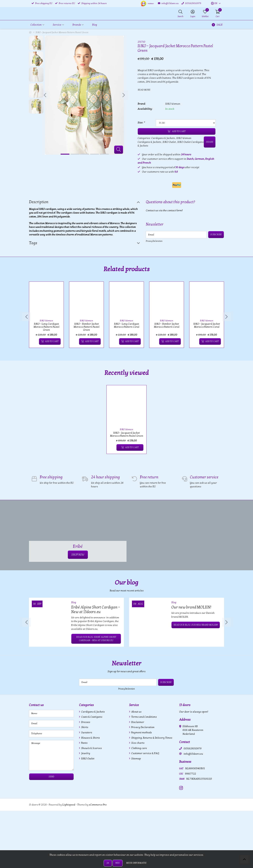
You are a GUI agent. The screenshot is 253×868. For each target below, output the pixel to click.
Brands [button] (77, 25)
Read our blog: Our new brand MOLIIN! (196, 625)
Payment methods (141, 733)
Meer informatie (136, 863)
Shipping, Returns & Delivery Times (151, 738)
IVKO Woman (173, 104)
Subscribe (216, 235)
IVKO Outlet (169, 142)
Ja (108, 863)
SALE (217, 25)
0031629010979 (193, 749)
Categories (86, 705)
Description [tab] (39, 202)
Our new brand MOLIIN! (191, 607)
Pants (84, 743)
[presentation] (45, 95)
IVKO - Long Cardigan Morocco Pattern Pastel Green (46, 327)
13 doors (185, 705)
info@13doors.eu (193, 754)
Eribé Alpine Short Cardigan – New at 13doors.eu (96, 610)
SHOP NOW (78, 555)
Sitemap (136, 759)
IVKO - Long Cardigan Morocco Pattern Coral (127, 325)
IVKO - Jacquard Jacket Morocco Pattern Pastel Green (127, 434)
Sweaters (86, 733)
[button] (214, 4)
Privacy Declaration (154, 241)
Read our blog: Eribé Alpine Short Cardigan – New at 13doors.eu (96, 639)
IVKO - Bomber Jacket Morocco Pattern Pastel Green (87, 327)
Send (51, 777)
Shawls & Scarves (91, 748)
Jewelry (85, 753)
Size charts (138, 743)
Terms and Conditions (144, 717)
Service (134, 705)
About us (136, 712)
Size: (141, 123)
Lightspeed (69, 805)
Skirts (84, 727)
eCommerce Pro (98, 805)
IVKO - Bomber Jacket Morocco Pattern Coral (167, 325)
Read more (144, 90)
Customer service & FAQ (145, 753)
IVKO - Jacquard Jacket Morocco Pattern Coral (207, 325)
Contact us (36, 705)
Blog (95, 25)
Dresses (85, 722)
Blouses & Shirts (90, 738)
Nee (118, 863)
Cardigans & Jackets (163, 138)
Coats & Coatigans (91, 717)
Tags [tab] (33, 243)
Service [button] (57, 25)
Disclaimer (137, 722)
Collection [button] (36, 25)
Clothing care (139, 748)
